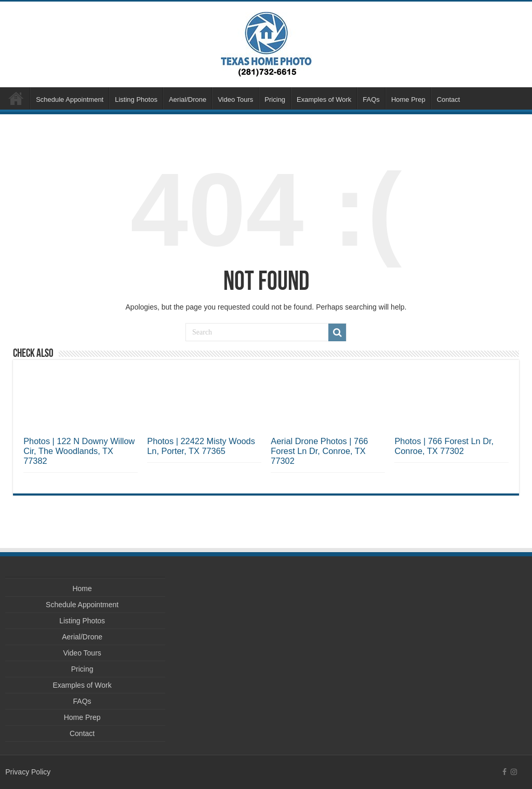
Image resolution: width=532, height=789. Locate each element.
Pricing (275, 99)
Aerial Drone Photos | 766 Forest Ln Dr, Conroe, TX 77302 (319, 451)
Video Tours (235, 99)
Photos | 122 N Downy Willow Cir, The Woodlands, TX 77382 (79, 451)
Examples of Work (324, 99)
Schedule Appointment (70, 99)
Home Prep (408, 99)
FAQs (371, 99)
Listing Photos (136, 99)
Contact (449, 99)
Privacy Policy (28, 772)
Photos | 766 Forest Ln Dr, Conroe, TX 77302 (444, 446)
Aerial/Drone (188, 99)
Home (16, 98)
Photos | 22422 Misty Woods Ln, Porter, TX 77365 (201, 446)
